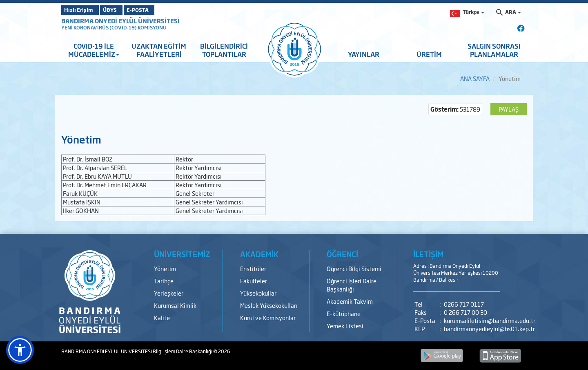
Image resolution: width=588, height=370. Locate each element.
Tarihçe (164, 281)
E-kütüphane (344, 313)
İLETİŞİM (428, 254)
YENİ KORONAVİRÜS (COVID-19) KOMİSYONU (114, 27)
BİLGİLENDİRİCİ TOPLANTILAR (224, 50)
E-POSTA (159, 10)
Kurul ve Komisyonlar (268, 317)
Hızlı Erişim (81, 10)
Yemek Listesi (345, 326)
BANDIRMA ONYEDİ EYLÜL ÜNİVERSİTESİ (120, 21)
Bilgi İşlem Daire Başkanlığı (183, 351)
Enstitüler (253, 268)
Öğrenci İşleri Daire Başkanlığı (352, 285)
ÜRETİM (429, 54)
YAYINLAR (364, 54)
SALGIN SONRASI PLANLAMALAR (494, 50)
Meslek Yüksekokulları (269, 305)
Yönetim (165, 268)
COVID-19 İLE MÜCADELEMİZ (94, 50)
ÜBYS (121, 10)
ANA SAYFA (475, 78)
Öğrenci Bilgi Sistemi (354, 268)
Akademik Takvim (350, 301)
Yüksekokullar (258, 293)
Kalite (162, 317)
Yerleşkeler (169, 293)
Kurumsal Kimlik (175, 305)
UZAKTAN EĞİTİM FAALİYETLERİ (159, 50)
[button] (20, 350)
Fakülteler (254, 281)
